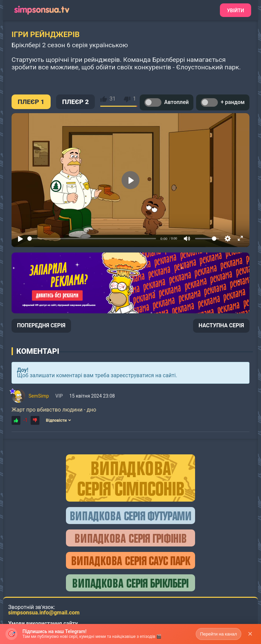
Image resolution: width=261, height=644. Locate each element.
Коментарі (38, 351)
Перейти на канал (219, 634)
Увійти (236, 11)
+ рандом (223, 102)
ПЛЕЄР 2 (76, 102)
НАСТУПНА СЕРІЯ (221, 325)
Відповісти (58, 420)
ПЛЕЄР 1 (31, 102)
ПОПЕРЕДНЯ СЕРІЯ (41, 325)
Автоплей (167, 102)
